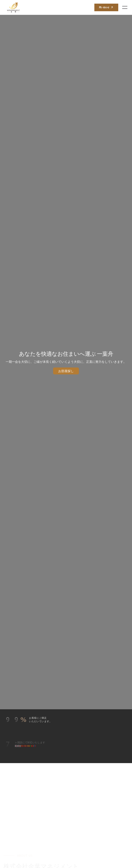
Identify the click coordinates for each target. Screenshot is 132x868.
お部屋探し (66, 371)
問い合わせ (106, 7)
